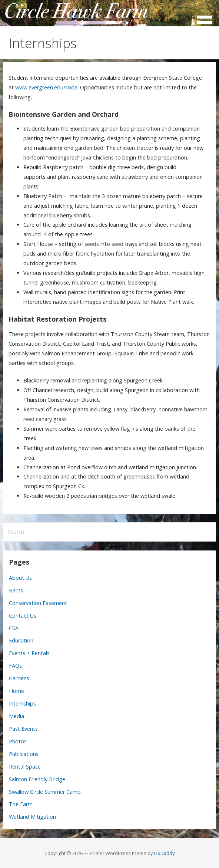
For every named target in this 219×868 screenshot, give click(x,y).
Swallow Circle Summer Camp (45, 792)
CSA (14, 628)
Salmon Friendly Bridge (37, 779)
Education (21, 640)
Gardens (19, 678)
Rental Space (25, 767)
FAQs (15, 666)
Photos (18, 741)
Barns (16, 590)
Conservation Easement (38, 603)
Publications (24, 754)
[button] (207, 16)
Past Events (23, 729)
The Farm (21, 804)
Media (16, 716)
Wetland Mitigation (32, 817)
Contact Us (23, 616)
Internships (22, 703)
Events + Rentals (29, 653)
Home (16, 691)
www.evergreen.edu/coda (46, 87)
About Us (20, 578)
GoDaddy (164, 853)
